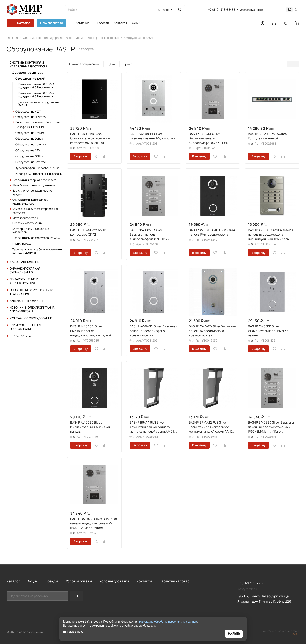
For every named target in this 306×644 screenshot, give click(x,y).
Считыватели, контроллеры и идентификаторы (31, 202)
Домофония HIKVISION (30, 127)
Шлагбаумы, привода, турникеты (34, 185)
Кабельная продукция (27, 301)
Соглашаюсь (73, 632)
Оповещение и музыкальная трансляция (32, 292)
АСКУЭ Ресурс (20, 336)
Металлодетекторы (25, 218)
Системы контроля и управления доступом (28, 64)
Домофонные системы (28, 72)
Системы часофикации (27, 223)
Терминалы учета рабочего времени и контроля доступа (37, 251)
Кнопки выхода (22, 243)
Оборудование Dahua (29, 139)
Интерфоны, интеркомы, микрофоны (39, 174)
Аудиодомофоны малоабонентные (37, 168)
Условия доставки (114, 581)
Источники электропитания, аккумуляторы (32, 309)
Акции (33, 581)
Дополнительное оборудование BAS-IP (39, 104)
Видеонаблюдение (24, 262)
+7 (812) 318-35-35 (222, 10)
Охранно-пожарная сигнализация (25, 270)
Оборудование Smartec (31, 162)
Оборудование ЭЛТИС (30, 156)
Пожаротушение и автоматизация (24, 281)
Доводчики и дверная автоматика (34, 180)
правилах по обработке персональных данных (168, 622)
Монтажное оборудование (31, 318)
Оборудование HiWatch (31, 117)
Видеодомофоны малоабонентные (38, 122)
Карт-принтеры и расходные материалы (31, 230)
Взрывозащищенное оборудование (26, 327)
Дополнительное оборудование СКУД (37, 238)
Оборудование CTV (28, 150)
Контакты (144, 581)
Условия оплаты (79, 581)
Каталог (13, 581)
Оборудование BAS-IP (30, 79)
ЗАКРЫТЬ (234, 634)
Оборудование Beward (30, 133)
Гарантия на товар (175, 581)
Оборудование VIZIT (28, 111)
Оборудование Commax (31, 144)
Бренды (52, 581)
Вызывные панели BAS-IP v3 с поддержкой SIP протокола (37, 86)
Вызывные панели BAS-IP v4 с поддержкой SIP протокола (37, 95)
